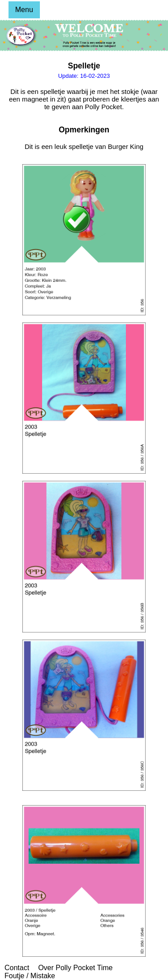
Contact (17, 968)
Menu (24, 10)
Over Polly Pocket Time (75, 968)
